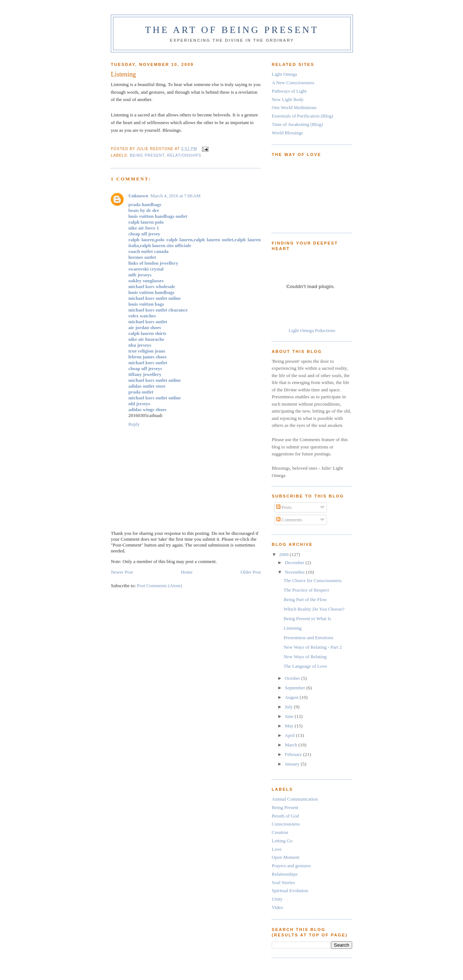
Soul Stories (283, 882)
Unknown (138, 196)
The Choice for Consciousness (313, 580)
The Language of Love (305, 666)
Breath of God (285, 816)
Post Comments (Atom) (160, 586)
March (292, 745)
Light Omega (284, 74)
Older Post (251, 572)
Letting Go (282, 841)
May (290, 726)
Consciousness (286, 824)
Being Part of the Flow (305, 599)
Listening (292, 628)
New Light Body (288, 99)
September (296, 688)
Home (187, 572)
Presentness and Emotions (308, 638)
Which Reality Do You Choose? (314, 609)
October (293, 678)
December (295, 562)
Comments (289, 520)
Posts (284, 507)
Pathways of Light (289, 91)
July (289, 707)
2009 (284, 554)
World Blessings (287, 133)
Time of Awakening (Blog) (297, 124)
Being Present (147, 155)
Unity (277, 899)
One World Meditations (294, 107)
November (296, 572)
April (291, 735)
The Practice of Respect (306, 590)
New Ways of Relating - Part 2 (313, 647)
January (293, 764)
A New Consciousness (293, 83)
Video (277, 907)
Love (277, 849)
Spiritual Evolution (290, 890)
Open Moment (285, 857)
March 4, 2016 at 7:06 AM (175, 196)
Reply (134, 424)
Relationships (184, 155)
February (294, 754)
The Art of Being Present (232, 30)
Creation (280, 832)
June (290, 716)
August (292, 697)
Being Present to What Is (307, 618)
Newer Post (122, 572)
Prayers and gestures (291, 866)
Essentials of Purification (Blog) (302, 116)
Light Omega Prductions (312, 330)
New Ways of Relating (305, 657)
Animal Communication (295, 799)
